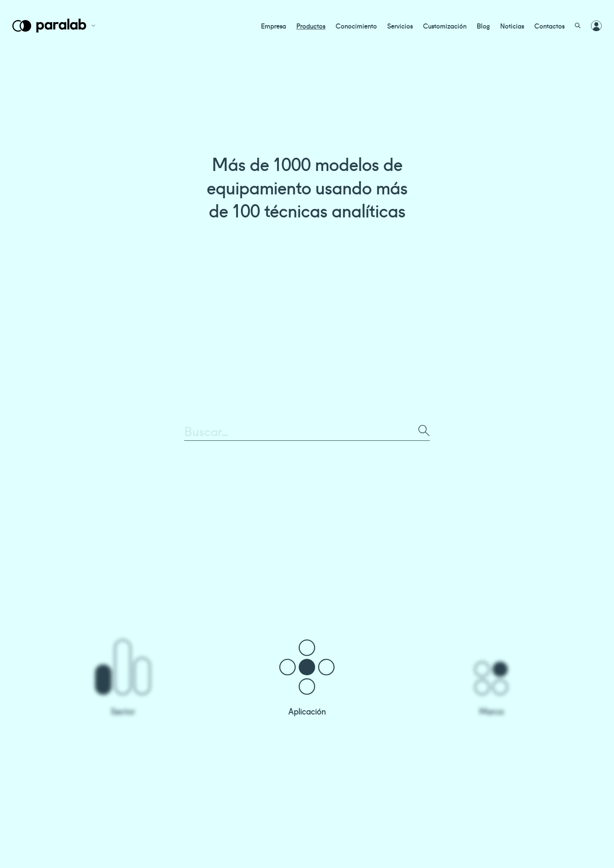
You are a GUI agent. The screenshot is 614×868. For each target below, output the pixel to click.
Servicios (400, 26)
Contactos (549, 26)
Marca (491, 711)
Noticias (512, 26)
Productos (311, 26)
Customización (445, 26)
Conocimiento (356, 26)
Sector (123, 711)
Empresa (274, 26)
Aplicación (307, 711)
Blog (483, 26)
